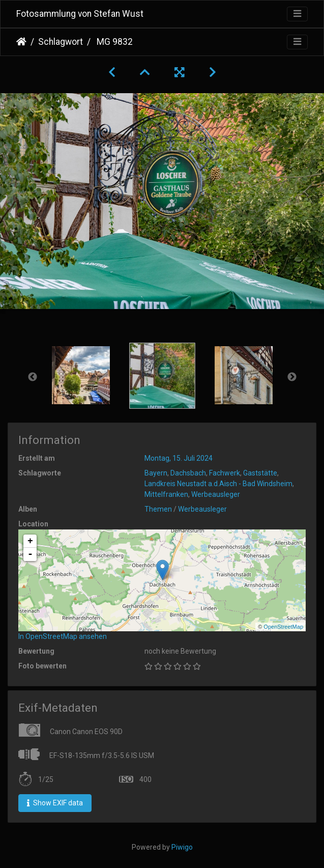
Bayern (156, 473)
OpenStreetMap (283, 627)
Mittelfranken (166, 494)
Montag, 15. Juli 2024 (179, 458)
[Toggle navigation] (297, 14)
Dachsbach (188, 473)
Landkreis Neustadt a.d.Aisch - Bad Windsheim (218, 484)
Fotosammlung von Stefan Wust (80, 14)
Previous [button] (33, 377)
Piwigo (182, 847)
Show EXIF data (55, 803)
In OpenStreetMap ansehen (63, 636)
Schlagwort (61, 42)
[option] (81, 375)
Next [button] (292, 377)
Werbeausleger (216, 494)
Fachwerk (225, 473)
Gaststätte (260, 473)
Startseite (21, 42)
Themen (158, 509)
